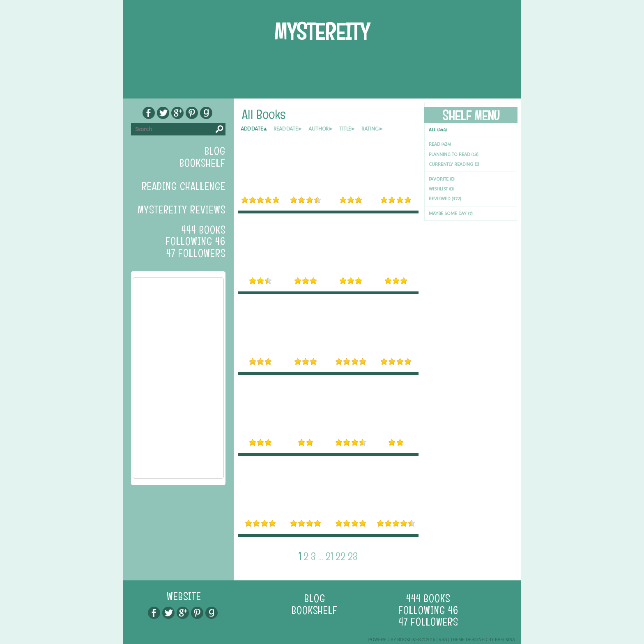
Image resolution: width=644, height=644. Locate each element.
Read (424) (440, 144)
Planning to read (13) (454, 154)
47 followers (196, 253)
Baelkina (505, 640)
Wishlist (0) (441, 189)
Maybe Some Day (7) (451, 213)
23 (353, 557)
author (319, 129)
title (345, 129)
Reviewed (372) (445, 199)
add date (252, 129)
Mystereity (322, 32)
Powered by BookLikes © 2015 (402, 640)
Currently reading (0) (454, 164)
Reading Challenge (184, 186)
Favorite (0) (442, 179)
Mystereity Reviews (182, 210)
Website (184, 596)
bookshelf (202, 163)
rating (370, 129)
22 (340, 557)
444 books (204, 230)
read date (286, 129)
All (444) (438, 130)
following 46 (195, 241)
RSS (443, 640)
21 (329, 557)
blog (215, 151)
